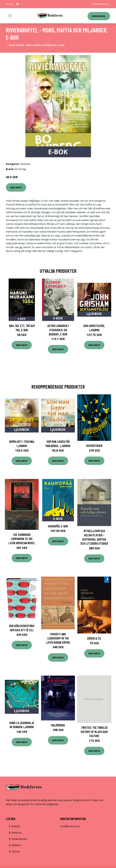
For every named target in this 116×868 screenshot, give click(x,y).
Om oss (16, 851)
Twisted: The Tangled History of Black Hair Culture (94, 732)
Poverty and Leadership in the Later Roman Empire (58, 638)
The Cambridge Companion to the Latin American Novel (22, 539)
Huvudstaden (94, 446)
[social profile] (18, 4)
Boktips (16, 826)
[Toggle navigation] (10, 16)
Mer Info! (16, 187)
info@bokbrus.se (101, 4)
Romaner (26, 164)
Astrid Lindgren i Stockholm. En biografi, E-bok (58, 330)
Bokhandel (99, 16)
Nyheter (16, 845)
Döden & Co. (94, 638)
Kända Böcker (19, 839)
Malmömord (58, 725)
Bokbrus (17, 833)
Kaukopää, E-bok (58, 526)
